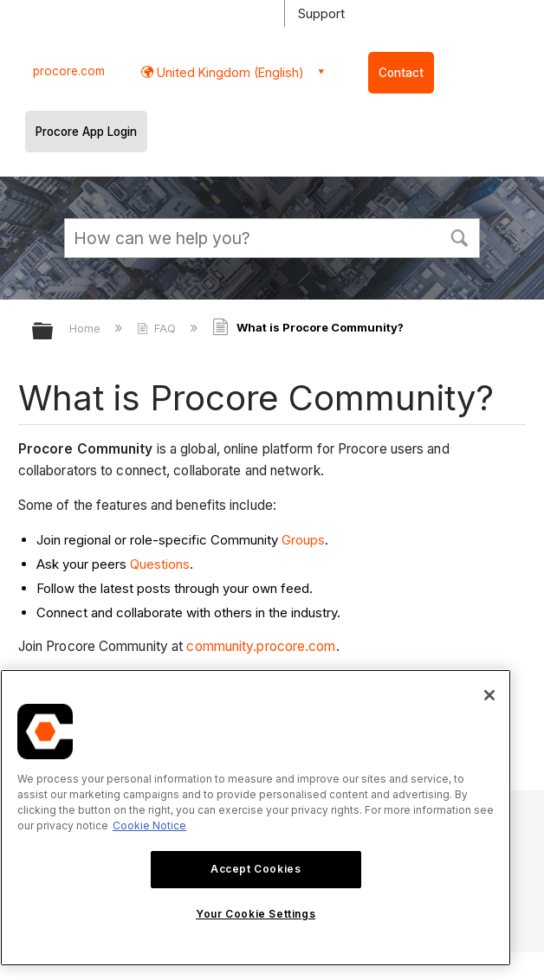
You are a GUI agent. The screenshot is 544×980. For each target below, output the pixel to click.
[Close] (489, 695)
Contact (401, 73)
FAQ (158, 328)
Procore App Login (86, 132)
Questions (160, 564)
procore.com (69, 71)
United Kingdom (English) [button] (229, 72)
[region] (256, 818)
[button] (459, 236)
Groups (303, 540)
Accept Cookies (256, 869)
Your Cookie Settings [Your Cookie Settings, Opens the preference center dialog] (256, 914)
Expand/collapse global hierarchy (54, 332)
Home (87, 328)
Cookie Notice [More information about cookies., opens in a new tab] (149, 825)
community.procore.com (261, 646)
